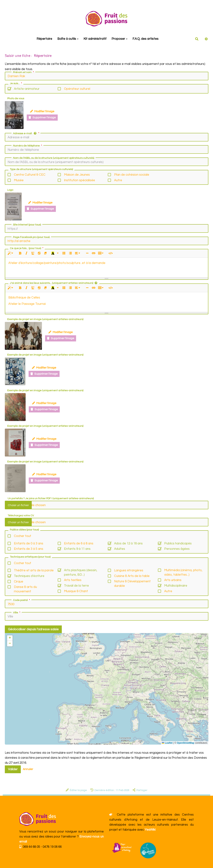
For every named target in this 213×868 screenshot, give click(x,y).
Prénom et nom (24, 72)
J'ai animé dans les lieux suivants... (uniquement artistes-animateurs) (54, 283)
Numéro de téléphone (28, 146)
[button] (10, 638)
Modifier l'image (42, 111)
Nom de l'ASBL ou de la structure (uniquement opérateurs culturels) (54, 158)
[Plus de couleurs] (58, 253)
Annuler (28, 769)
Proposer (119, 39)
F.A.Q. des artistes (145, 39)
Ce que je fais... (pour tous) (27, 248)
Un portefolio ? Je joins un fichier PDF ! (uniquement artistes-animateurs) (51, 498)
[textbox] (107, 267)
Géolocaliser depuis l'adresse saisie (33, 629)
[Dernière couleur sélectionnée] (53, 253)
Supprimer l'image (42, 117)
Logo (10, 190)
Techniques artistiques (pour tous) (30, 557)
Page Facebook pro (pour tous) (31, 237)
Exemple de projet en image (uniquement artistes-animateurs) (45, 319)
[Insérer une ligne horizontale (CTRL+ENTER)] (87, 253)
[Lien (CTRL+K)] (93, 253)
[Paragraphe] (78, 253)
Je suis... (16, 83)
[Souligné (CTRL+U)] (33, 253)
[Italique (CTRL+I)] (26, 253)
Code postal (22, 600)
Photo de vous (16, 99)
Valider (13, 769)
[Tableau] (101, 253)
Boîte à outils (68, 39)
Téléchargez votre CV (21, 516)
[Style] (11, 253)
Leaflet (167, 743)
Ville (17, 613)
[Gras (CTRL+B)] (20, 253)
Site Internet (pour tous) (27, 225)
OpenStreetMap (186, 743)
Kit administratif (95, 39)
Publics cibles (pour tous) (24, 530)
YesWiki (150, 830)
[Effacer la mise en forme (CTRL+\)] (45, 253)
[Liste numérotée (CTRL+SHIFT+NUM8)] (70, 253)
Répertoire (44, 39)
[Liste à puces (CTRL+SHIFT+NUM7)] (64, 253)
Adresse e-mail (26, 133)
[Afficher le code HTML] (110, 253)
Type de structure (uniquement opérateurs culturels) (41, 169)
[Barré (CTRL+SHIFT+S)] (39, 253)
